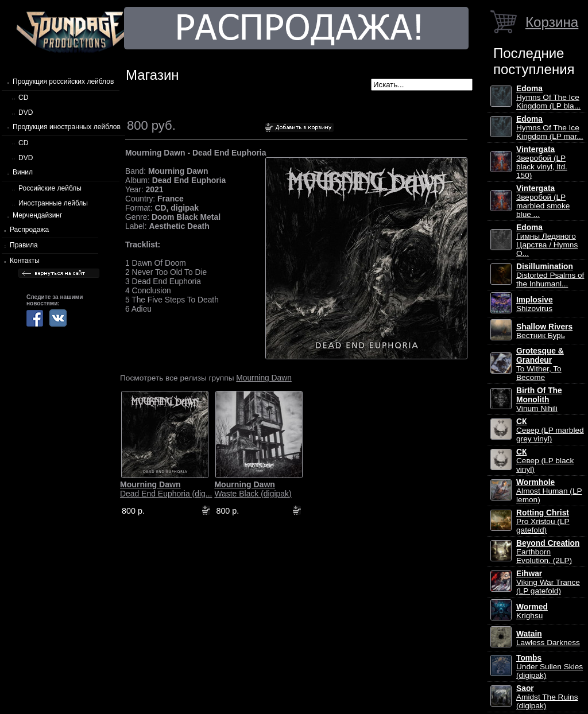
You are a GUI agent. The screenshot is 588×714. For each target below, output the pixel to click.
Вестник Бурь (544, 331)
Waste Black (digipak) (253, 489)
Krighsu (532, 611)
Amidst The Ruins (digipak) (547, 697)
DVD (26, 112)
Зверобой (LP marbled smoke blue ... (543, 201)
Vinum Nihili (539, 399)
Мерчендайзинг (37, 215)
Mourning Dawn (264, 378)
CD (23, 98)
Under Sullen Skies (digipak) (550, 667)
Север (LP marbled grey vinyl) (550, 430)
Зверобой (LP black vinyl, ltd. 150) (542, 162)
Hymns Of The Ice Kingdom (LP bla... (548, 97)
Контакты (25, 261)
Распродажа (29, 230)
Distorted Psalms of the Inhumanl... (550, 275)
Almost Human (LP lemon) (549, 491)
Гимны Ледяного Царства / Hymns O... (547, 240)
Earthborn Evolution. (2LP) (548, 552)
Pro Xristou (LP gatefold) (543, 521)
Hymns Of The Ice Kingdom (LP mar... (550, 128)
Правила (24, 245)
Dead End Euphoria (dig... (166, 489)
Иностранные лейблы (53, 203)
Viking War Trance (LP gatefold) (548, 582)
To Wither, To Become (540, 364)
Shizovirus (535, 304)
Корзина (552, 22)
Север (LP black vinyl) (545, 461)
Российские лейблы (50, 188)
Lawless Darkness (548, 638)
